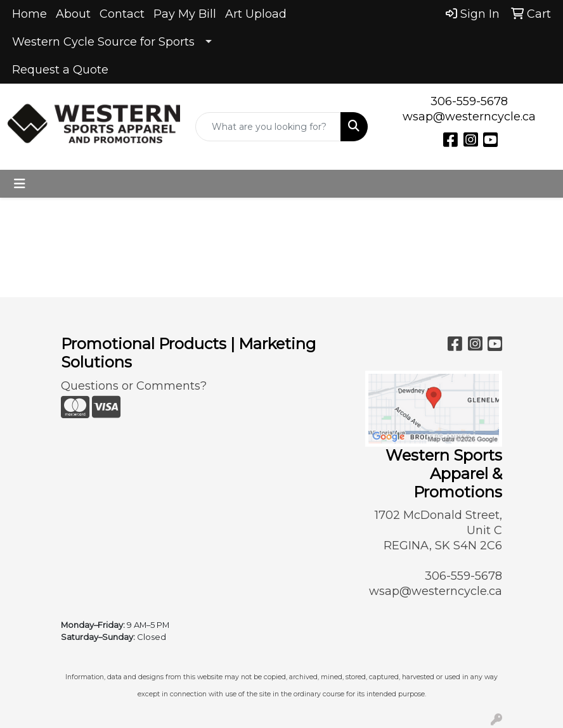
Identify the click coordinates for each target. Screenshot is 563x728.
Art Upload (256, 14)
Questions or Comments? (134, 386)
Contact (122, 14)
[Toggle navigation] (20, 184)
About (73, 14)
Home (29, 14)
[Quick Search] (268, 127)
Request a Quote (60, 70)
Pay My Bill (185, 14)
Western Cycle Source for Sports (103, 42)
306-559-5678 (469, 101)
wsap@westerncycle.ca (469, 117)
